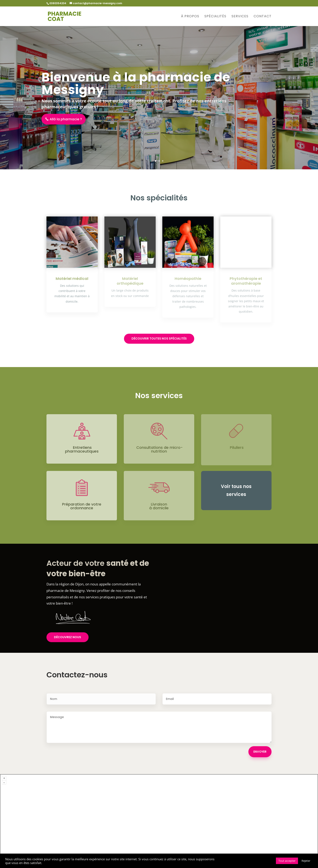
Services (240, 17)
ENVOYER (260, 752)
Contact (263, 17)
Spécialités (215, 17)
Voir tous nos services (236, 490)
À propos (190, 17)
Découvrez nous (68, 637)
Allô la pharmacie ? (66, 119)
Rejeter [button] (306, 861)
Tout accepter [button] (287, 861)
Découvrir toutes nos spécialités (159, 338)
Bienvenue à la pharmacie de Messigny (136, 83)
